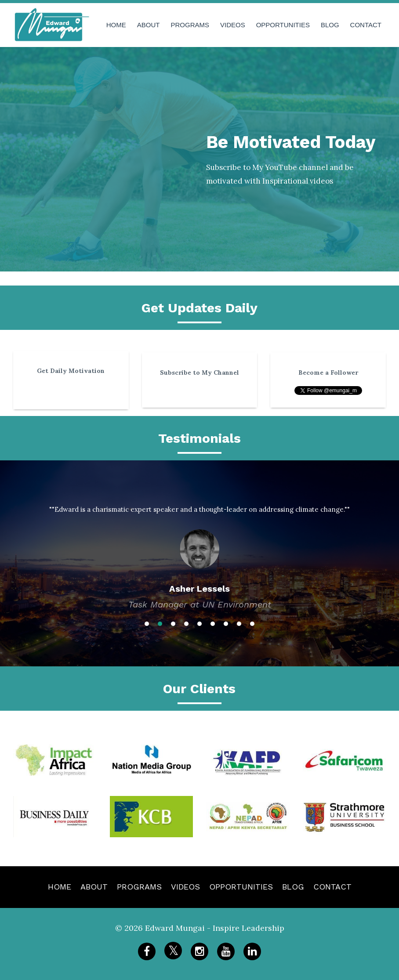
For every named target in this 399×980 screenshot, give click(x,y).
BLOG (330, 25)
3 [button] (173, 624)
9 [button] (252, 624)
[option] (199, 550)
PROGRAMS (190, 25)
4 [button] (186, 624)
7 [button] (226, 624)
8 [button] (239, 624)
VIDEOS (233, 25)
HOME (116, 25)
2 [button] (160, 624)
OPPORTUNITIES (283, 25)
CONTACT (366, 25)
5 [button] (199, 624)
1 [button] (147, 624)
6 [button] (213, 624)
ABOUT (149, 25)
